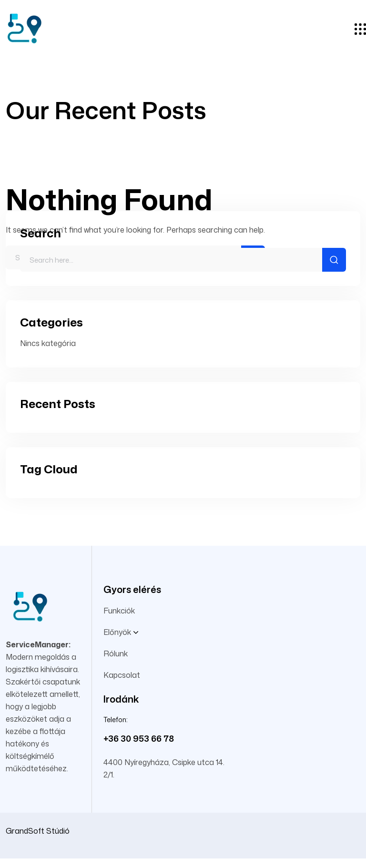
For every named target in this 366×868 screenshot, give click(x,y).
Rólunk (116, 654)
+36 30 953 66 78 (139, 738)
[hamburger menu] (360, 30)
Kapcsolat (122, 675)
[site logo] (24, 48)
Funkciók (119, 611)
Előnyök (121, 632)
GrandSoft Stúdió (38, 831)
